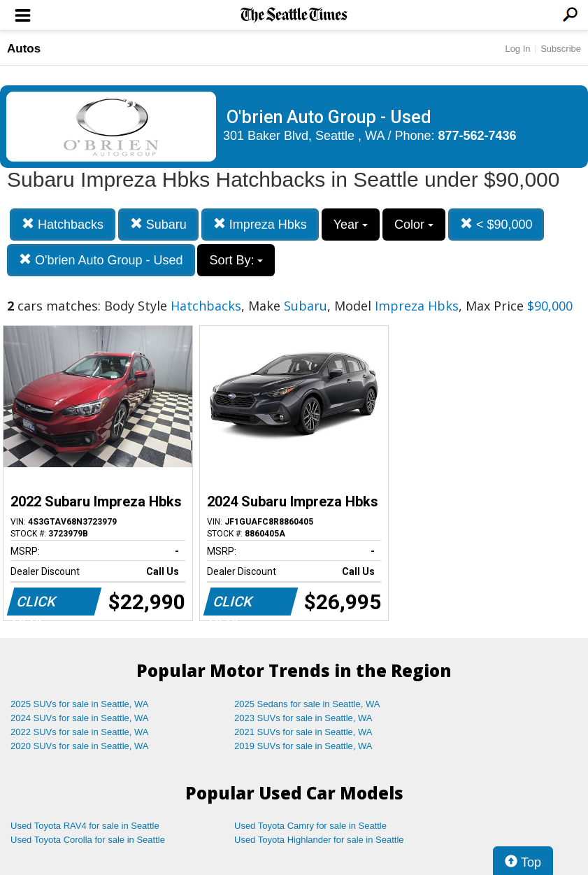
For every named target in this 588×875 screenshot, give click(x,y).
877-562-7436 (478, 136)
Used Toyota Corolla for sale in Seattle (88, 840)
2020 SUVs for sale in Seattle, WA (80, 746)
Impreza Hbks (260, 224)
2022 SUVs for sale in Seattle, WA (80, 732)
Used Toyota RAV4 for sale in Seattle (85, 826)
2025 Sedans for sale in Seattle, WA (307, 704)
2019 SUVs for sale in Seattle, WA (303, 746)
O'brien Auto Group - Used (101, 260)
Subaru (158, 224)
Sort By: (236, 260)
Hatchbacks (63, 224)
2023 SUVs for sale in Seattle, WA (303, 718)
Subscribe (561, 49)
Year (351, 225)
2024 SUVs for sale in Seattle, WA (80, 718)
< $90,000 (496, 224)
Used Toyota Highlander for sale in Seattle (319, 840)
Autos (24, 49)
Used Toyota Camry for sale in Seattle (310, 826)
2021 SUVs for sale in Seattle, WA (303, 732)
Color (414, 225)
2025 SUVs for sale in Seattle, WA (80, 704)
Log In (517, 49)
